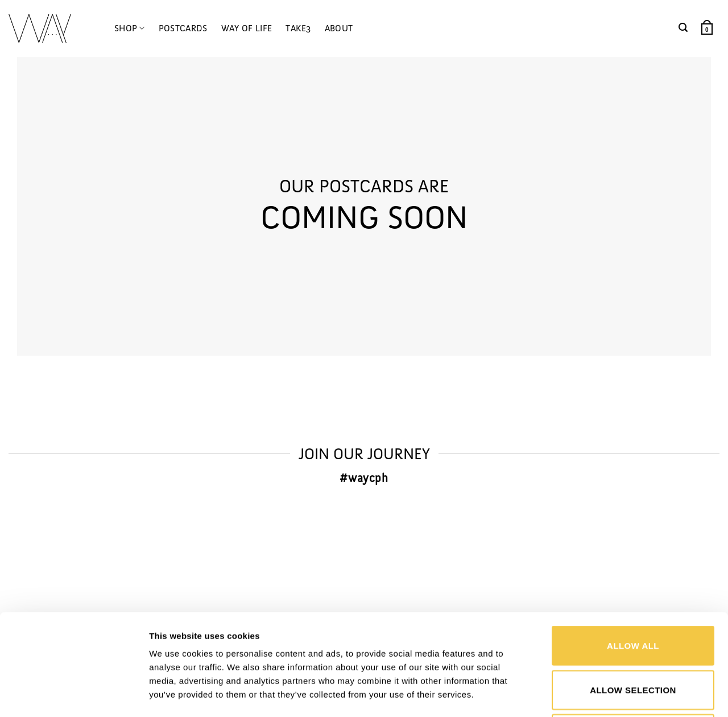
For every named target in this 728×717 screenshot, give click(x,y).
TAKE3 (298, 28)
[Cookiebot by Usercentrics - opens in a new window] (74, 695)
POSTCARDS (183, 28)
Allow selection (633, 595)
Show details (593, 695)
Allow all (633, 551)
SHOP (130, 28)
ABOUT (339, 28)
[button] (683, 28)
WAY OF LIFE (247, 28)
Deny (633, 639)
